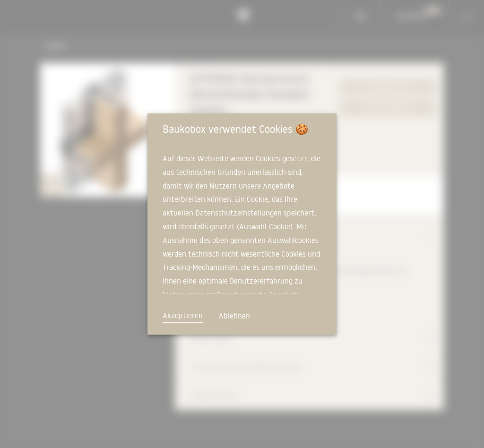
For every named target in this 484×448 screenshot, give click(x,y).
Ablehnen (234, 316)
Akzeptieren (183, 315)
